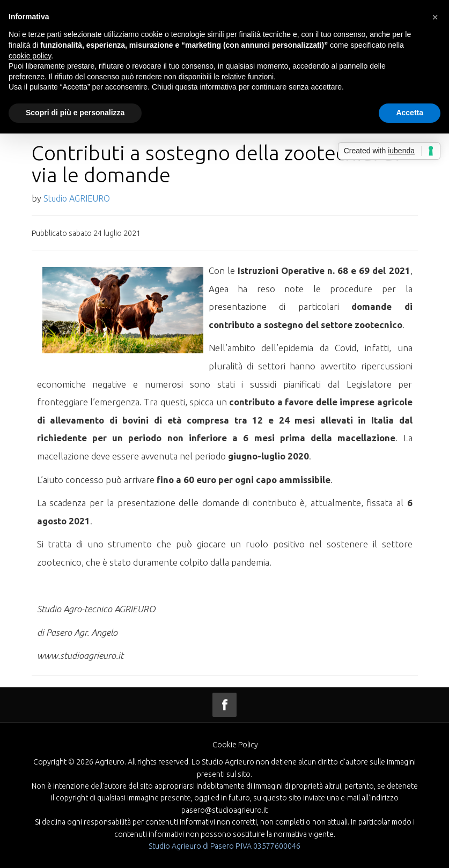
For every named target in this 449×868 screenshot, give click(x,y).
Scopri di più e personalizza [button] (75, 113)
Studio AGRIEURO (77, 198)
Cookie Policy (235, 745)
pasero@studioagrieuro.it (224, 810)
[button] (435, 17)
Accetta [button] (410, 113)
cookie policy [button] (30, 56)
